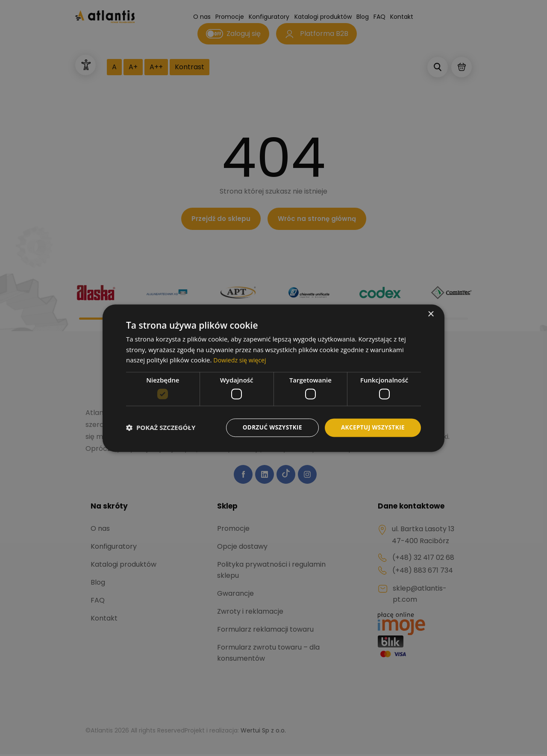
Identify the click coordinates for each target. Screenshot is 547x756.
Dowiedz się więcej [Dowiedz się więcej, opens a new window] (241, 360)
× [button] (431, 314)
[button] (161, 428)
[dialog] (273, 378)
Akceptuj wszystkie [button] (372, 427)
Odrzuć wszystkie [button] (269, 427)
